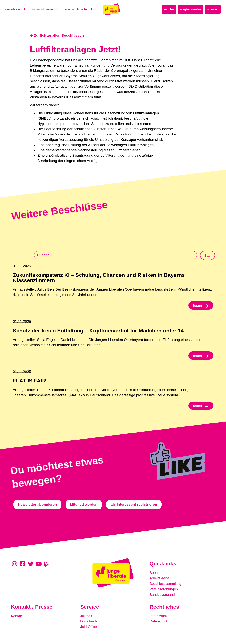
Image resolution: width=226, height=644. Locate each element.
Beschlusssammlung (166, 585)
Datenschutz (160, 622)
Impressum (158, 617)
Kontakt (17, 617)
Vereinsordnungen (164, 590)
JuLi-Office (89, 627)
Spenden (157, 574)
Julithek (86, 617)
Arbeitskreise (160, 580)
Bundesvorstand (163, 596)
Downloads (89, 622)
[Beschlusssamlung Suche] (115, 255)
